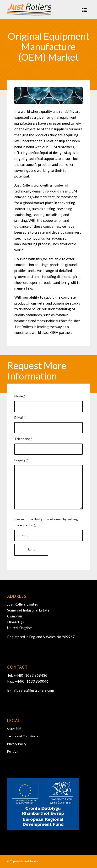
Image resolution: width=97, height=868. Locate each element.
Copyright (14, 728)
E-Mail (20, 417)
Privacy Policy (17, 744)
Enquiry (21, 460)
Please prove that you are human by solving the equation (46, 522)
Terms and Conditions (23, 736)
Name (20, 396)
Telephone (23, 439)
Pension (13, 751)
